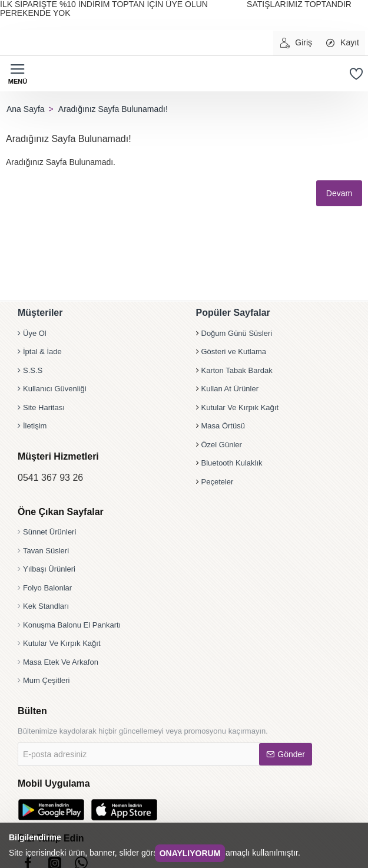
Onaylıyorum (190, 853)
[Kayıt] (342, 43)
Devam (337, 193)
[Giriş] (296, 43)
